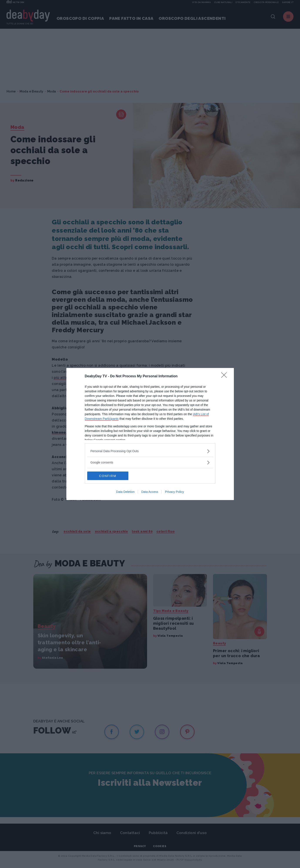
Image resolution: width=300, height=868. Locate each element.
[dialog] (150, 434)
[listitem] (150, 451)
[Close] (225, 376)
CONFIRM (108, 476)
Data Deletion (125, 492)
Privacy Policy (174, 492)
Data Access (150, 492)
